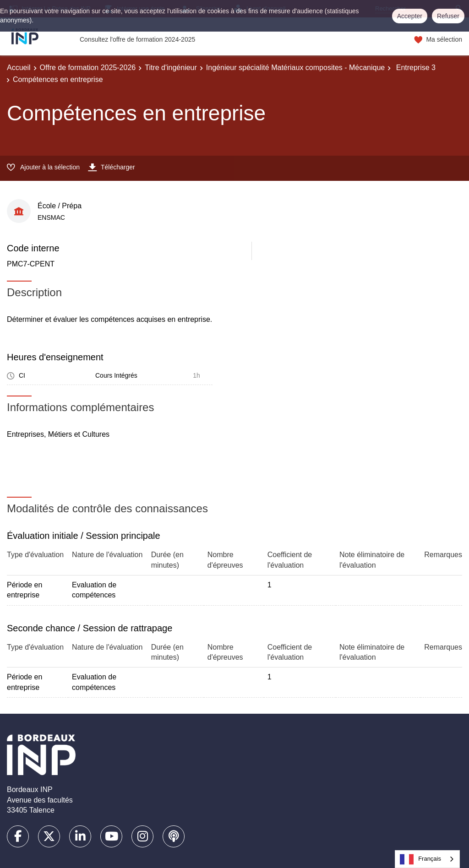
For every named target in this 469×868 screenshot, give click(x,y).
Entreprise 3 (415, 68)
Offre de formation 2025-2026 (88, 68)
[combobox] (427, 859)
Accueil (19, 68)
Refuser (448, 16)
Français (420, 859)
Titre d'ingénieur (171, 68)
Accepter (410, 16)
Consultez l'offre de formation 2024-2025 (137, 39)
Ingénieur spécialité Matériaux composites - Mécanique (295, 68)
